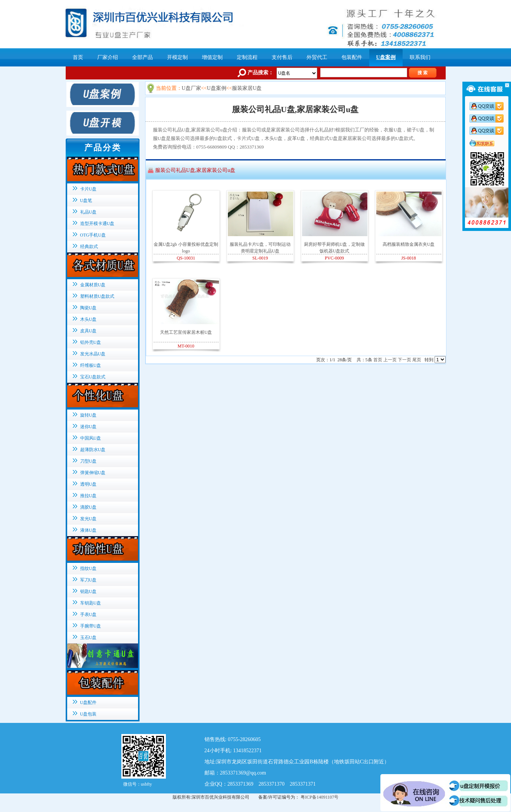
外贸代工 (317, 57)
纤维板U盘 (91, 365)
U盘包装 (89, 714)
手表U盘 (89, 614)
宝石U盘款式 (93, 377)
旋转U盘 (89, 415)
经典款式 (89, 247)
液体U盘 (89, 530)
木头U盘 (89, 319)
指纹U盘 (89, 568)
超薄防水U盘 (93, 450)
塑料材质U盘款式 (97, 296)
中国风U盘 (91, 438)
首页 (78, 57)
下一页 (404, 360)
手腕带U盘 (91, 626)
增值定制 (212, 57)
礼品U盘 (89, 212)
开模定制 (177, 57)
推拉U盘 (89, 496)
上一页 (390, 360)
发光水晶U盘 (93, 354)
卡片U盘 (89, 189)
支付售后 (282, 57)
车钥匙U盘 (91, 603)
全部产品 (143, 57)
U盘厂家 (191, 88)
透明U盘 (89, 484)
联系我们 (420, 57)
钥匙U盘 (89, 591)
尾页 (417, 360)
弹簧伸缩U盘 (93, 473)
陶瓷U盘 (89, 308)
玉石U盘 (89, 637)
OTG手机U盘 (93, 235)
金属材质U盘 (93, 285)
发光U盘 (89, 519)
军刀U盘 (89, 580)
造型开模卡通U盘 (97, 224)
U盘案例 (386, 57)
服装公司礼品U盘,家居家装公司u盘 (195, 170)
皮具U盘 (89, 331)
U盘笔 (86, 200)
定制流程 (247, 57)
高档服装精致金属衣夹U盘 (409, 244)
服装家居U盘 (247, 88)
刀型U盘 (89, 461)
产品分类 (103, 148)
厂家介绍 (108, 57)
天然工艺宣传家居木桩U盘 (186, 332)
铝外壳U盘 (91, 342)
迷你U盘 (89, 427)
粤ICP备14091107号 (320, 797)
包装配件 (352, 57)
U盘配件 (89, 702)
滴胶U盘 (89, 507)
